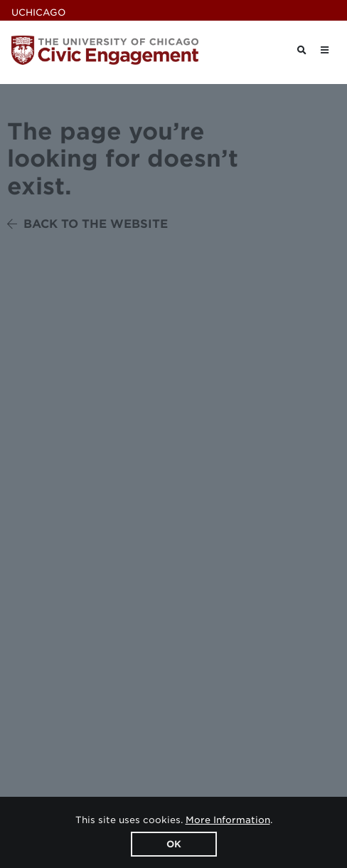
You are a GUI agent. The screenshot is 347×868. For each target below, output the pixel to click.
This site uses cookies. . (174, 820)
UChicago (38, 12)
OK (174, 844)
